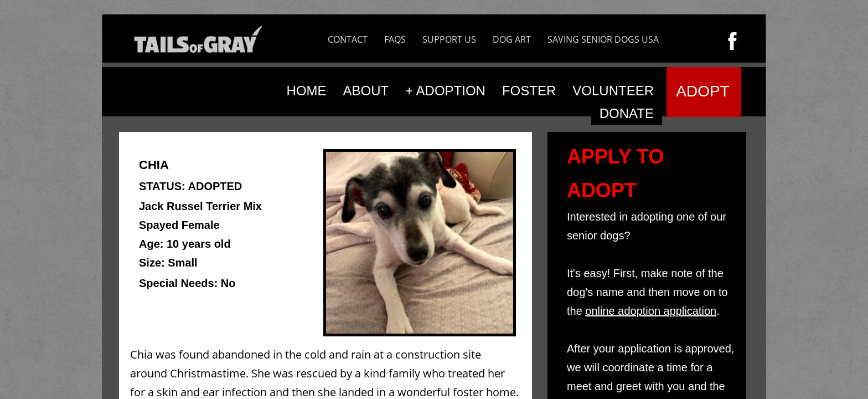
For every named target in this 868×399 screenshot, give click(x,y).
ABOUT (366, 91)
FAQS (395, 39)
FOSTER (529, 91)
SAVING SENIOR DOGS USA (603, 39)
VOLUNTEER (613, 91)
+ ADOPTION (445, 91)
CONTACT (348, 39)
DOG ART (512, 39)
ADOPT (702, 91)
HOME (307, 91)
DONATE (627, 113)
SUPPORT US (449, 39)
